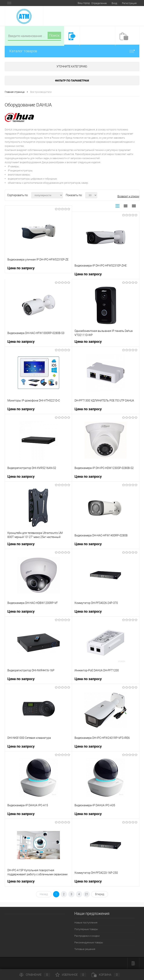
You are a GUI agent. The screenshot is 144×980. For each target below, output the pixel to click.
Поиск (54, 35)
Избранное (71, 975)
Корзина (106, 975)
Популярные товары (86, 929)
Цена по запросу (21, 268)
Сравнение (35, 975)
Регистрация (129, 3)
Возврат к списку (128, 196)
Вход (114, 3)
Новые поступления (86, 923)
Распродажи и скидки (87, 936)
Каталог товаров (72, 51)
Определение (99, 3)
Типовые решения (85, 949)
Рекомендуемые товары (89, 942)
